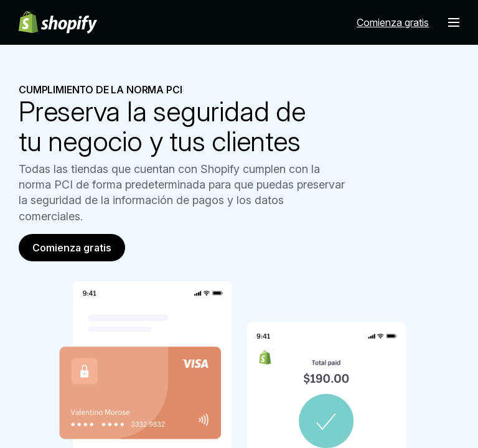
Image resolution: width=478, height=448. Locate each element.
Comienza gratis (72, 248)
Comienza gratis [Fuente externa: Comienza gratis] (393, 22)
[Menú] (454, 22)
